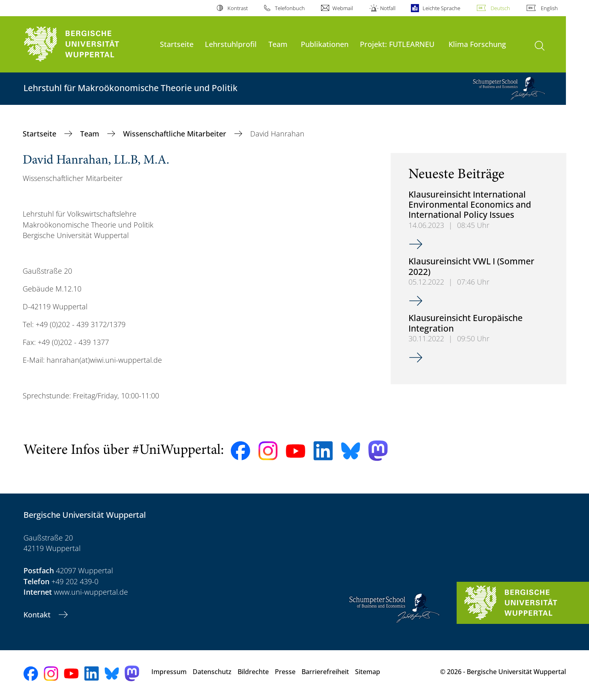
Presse (285, 672)
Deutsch (500, 8)
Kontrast (238, 8)
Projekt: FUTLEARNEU (397, 44)
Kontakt (38, 615)
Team (278, 44)
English (549, 8)
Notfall (388, 8)
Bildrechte (253, 672)
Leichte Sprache (441, 8)
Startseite (177, 44)
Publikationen (325, 44)
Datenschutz (212, 672)
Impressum (169, 672)
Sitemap (368, 672)
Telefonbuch (290, 8)
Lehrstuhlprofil (231, 44)
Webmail (343, 8)
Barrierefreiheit (325, 672)
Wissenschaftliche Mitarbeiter (176, 134)
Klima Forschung (477, 44)
